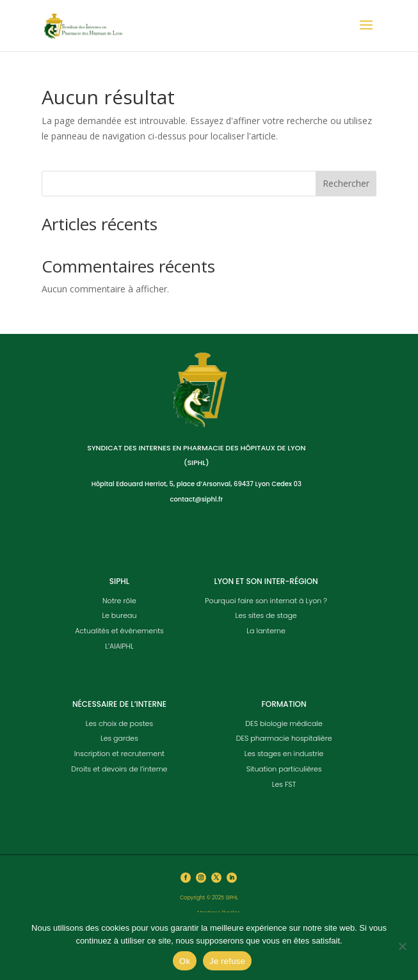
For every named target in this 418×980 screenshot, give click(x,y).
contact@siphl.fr (196, 499)
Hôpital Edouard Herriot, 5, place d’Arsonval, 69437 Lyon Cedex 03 (197, 484)
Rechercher (346, 183)
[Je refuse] (402, 946)
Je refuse (227, 961)
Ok (185, 961)
